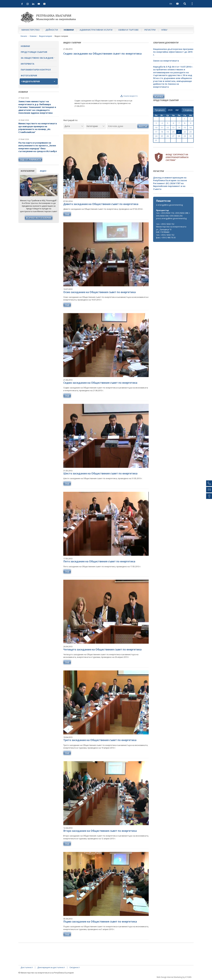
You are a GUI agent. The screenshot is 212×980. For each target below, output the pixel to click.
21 (179, 132)
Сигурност (75, 967)
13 (173, 128)
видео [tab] (43, 171)
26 (168, 136)
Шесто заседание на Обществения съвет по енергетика (100, 473)
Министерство (31, 30)
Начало (24, 36)
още (67, 214)
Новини (69, 30)
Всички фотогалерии (39, 218)
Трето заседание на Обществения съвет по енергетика (100, 740)
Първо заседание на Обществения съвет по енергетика (100, 922)
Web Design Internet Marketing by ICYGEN (174, 977)
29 (185, 136)
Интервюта (28, 64)
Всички (159, 96)
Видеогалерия (46, 36)
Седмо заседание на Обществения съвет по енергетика (100, 383)
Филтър (143, 126)
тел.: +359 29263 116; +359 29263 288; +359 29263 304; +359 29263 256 (173, 214)
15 (185, 128)
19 (168, 132)
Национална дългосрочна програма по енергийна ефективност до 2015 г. (173, 52)
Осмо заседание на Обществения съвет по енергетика (100, 292)
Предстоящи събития (34, 52)
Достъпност (27, 967)
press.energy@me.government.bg (171, 218)
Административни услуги (96, 30)
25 (162, 136)
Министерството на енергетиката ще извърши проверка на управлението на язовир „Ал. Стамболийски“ (38, 128)
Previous (23, 186)
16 (191, 128)
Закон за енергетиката (166, 61)
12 (168, 128)
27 (173, 136)
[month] (178, 110)
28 (179, 136)
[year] (170, 110)
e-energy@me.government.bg (169, 205)
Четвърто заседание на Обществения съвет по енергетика (102, 649)
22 (185, 132)
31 (156, 140)
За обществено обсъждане (37, 58)
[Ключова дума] (122, 126)
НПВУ (164, 30)
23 (191, 132)
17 (156, 132)
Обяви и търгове (128, 30)
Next (55, 186)
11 (162, 128)
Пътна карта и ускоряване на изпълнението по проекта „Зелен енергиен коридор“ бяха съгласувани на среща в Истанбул (38, 147)
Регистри (150, 30)
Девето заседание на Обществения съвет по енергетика (101, 204)
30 (191, 136)
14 (179, 128)
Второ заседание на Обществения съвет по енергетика (100, 831)
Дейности (52, 30)
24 (156, 136)
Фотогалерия (29, 76)
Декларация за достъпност (51, 967)
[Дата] (74, 126)
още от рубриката (30, 159)
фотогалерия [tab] (27, 171)
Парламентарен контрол (36, 70)
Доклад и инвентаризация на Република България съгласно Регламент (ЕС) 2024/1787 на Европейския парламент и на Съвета (170, 183)
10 (156, 128)
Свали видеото (129, 96)
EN (171, 4)
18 (162, 132)
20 (173, 132)
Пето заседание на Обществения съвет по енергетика (99, 561)
